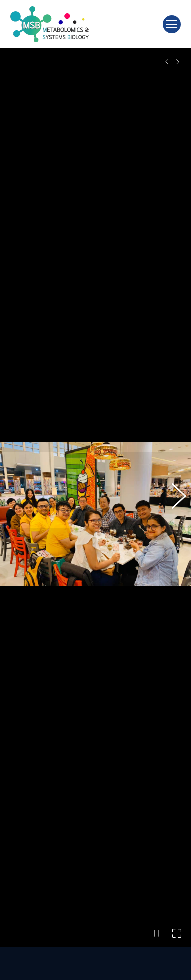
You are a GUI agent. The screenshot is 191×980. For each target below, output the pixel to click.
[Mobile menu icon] (172, 24)
